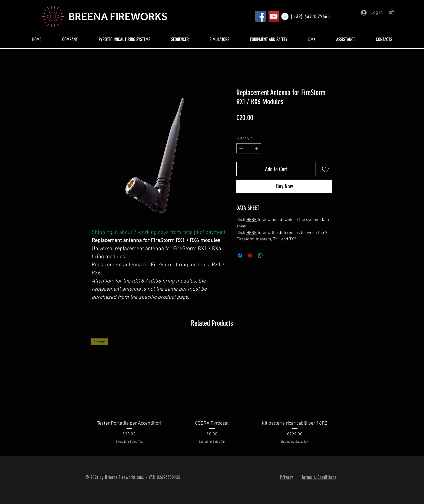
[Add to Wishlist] (325, 169)
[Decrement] (241, 148)
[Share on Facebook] (240, 256)
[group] (212, 395)
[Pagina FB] (261, 16)
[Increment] (257, 148)
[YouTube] (274, 16)
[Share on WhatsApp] (260, 256)
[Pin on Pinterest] (250, 256)
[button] (395, 12)
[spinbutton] (249, 148)
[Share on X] (271, 256)
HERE (251, 220)
